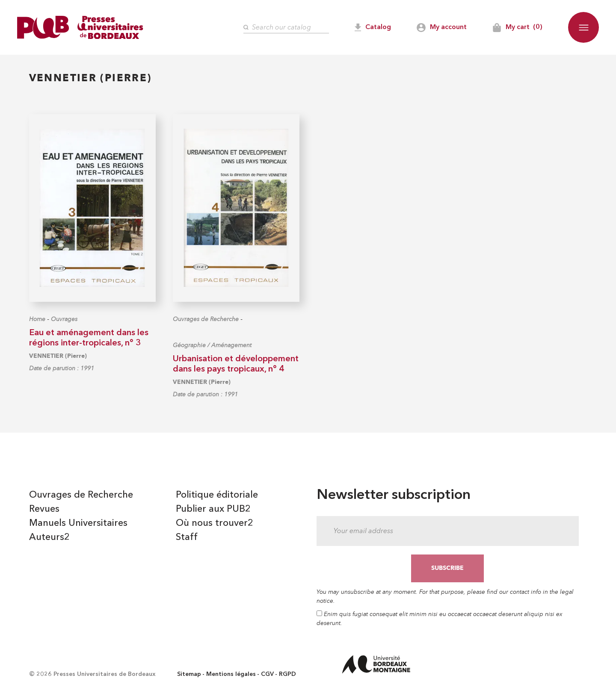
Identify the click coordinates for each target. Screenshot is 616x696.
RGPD (287, 674)
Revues (44, 509)
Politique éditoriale (217, 495)
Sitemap (189, 674)
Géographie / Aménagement (212, 345)
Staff (187, 537)
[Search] (286, 28)
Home (37, 319)
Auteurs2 (49, 537)
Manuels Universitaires (78, 523)
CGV (267, 674)
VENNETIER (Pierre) (58, 356)
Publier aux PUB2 (213, 509)
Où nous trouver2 (215, 523)
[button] (583, 27)
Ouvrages (64, 319)
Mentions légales (231, 674)
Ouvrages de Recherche (206, 319)
